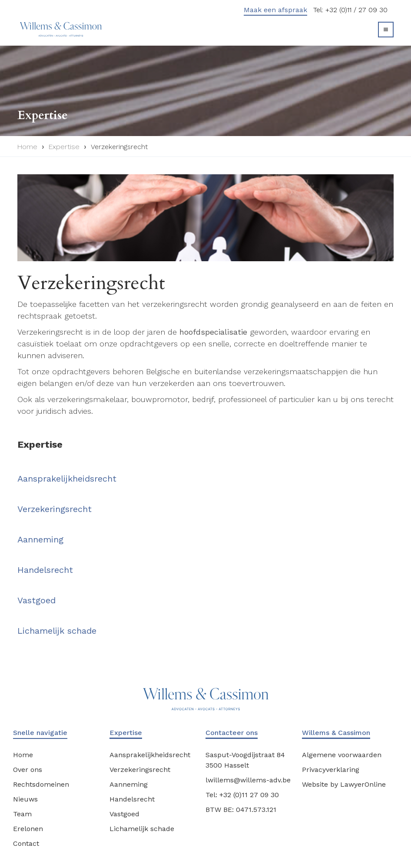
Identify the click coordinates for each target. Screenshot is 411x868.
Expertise (64, 147)
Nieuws (25, 799)
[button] (386, 30)
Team (22, 814)
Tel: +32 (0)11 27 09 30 (242, 795)
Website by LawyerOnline (344, 784)
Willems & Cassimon (336, 733)
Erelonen (28, 829)
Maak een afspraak (275, 10)
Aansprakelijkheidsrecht (67, 479)
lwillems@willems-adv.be (248, 780)
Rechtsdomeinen (41, 784)
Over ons (28, 770)
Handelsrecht (45, 570)
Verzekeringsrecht (119, 147)
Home (27, 147)
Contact (26, 843)
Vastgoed (36, 600)
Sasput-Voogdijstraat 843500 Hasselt (245, 760)
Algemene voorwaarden (342, 755)
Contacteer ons (232, 733)
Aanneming (40, 539)
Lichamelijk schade (57, 631)
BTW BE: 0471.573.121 (241, 810)
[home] (59, 29)
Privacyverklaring (331, 770)
